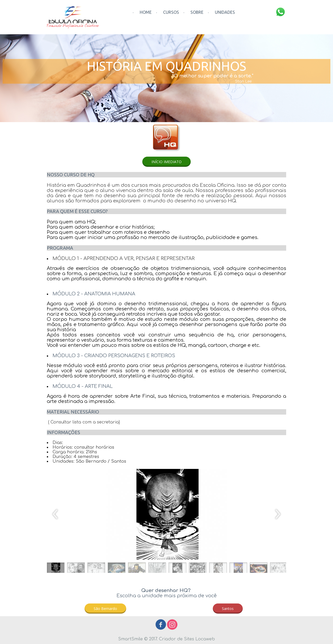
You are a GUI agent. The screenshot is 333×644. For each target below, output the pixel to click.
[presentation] (55, 514)
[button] (166, 162)
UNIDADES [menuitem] (225, 12)
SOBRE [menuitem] (197, 12)
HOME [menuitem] (146, 12)
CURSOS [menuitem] (171, 12)
